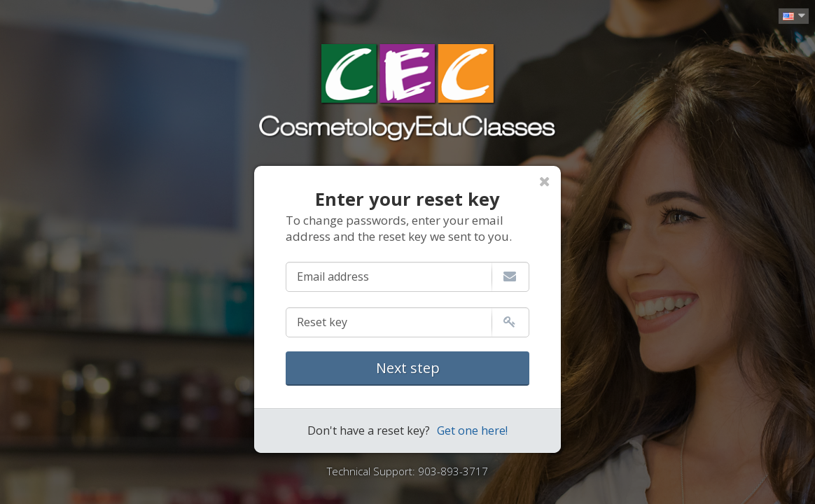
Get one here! (472, 430)
